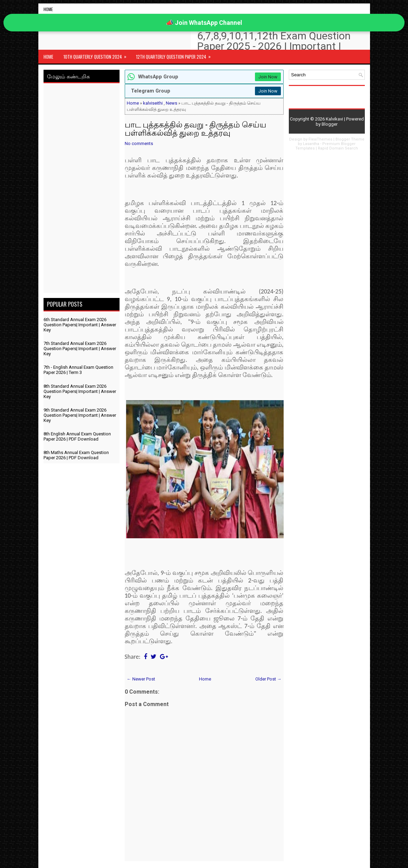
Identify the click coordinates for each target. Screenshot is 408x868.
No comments (139, 143)
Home (48, 9)
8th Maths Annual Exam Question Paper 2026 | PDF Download (76, 455)
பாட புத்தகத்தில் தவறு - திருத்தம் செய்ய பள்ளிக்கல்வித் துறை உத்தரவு (196, 128)
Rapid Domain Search (338, 148)
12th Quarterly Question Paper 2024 (176, 55)
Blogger (330, 124)
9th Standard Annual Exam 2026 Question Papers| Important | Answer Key (80, 415)
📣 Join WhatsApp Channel (204, 23)
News (172, 103)
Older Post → (268, 679)
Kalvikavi (334, 119)
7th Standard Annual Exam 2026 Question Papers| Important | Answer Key (80, 349)
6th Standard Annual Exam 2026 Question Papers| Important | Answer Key (80, 325)
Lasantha (311, 144)
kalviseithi (153, 103)
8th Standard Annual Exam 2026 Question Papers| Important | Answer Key (80, 391)
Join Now (268, 77)
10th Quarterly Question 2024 (97, 55)
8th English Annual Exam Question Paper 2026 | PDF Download (77, 436)
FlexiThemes (320, 139)
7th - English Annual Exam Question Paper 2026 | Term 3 (78, 370)
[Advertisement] (82, 189)
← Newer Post (141, 679)
